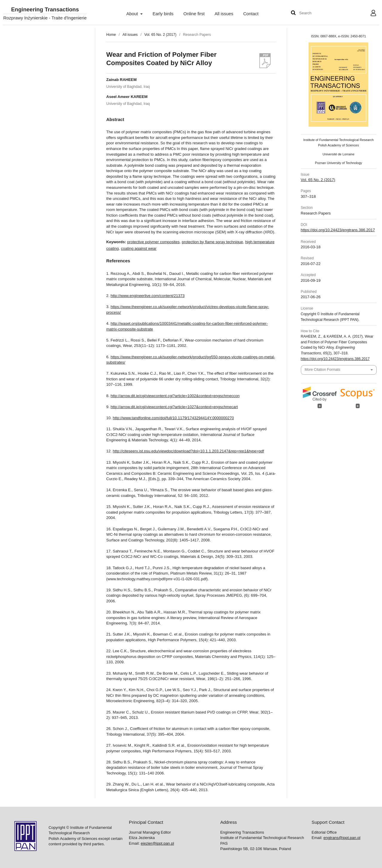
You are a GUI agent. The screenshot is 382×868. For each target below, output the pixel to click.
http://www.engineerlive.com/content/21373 (148, 296)
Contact (251, 14)
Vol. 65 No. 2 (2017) (160, 35)
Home (111, 35)
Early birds (163, 14)
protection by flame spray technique (212, 242)
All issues (224, 14)
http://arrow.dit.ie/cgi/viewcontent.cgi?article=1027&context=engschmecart (174, 407)
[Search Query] (317, 13)
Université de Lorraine (339, 154)
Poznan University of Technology (338, 163)
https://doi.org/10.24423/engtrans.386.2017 (338, 230)
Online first (194, 14)
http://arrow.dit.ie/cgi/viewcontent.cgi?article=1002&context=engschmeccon (175, 396)
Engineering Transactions (45, 10)
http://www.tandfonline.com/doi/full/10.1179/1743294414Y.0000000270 (173, 418)
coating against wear (139, 248)
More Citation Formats (322, 370)
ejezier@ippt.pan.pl (157, 843)
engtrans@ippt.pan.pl (342, 838)
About (133, 14)
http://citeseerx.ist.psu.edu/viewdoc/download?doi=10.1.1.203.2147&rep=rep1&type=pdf (188, 451)
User (369, 14)
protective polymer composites (153, 242)
